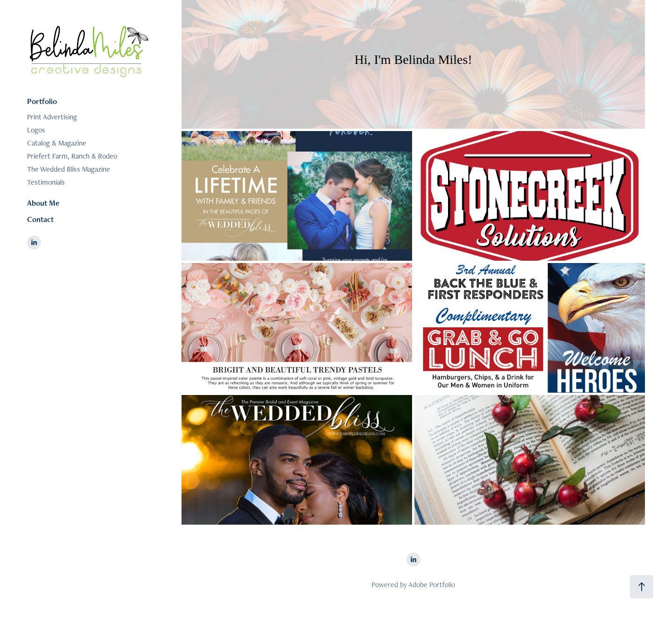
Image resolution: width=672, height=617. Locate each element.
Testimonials (46, 182)
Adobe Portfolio (432, 585)
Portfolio (42, 101)
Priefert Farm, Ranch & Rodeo (72, 156)
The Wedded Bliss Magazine (69, 169)
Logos (36, 130)
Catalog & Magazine (57, 143)
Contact (40, 219)
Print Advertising (52, 117)
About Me (43, 203)
